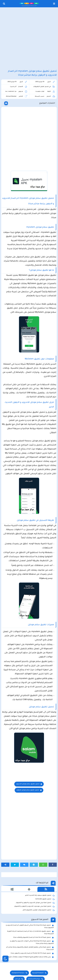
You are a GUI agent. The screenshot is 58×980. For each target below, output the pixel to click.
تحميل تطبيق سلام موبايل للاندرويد (28, 784)
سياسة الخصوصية (18, 973)
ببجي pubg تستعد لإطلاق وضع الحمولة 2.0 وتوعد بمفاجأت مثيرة (31, 957)
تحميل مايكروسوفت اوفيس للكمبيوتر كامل (38, 910)
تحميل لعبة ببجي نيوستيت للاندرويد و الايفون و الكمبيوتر (34, 906)
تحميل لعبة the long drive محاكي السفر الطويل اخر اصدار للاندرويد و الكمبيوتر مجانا (30, 926)
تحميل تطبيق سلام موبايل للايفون (28, 790)
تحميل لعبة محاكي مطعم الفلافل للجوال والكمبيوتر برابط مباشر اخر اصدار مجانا (30, 948)
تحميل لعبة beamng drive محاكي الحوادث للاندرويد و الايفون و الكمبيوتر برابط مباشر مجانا (32, 942)
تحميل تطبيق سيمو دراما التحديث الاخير (40, 896)
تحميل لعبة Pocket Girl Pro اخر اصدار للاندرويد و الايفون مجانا (32, 953)
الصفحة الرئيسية (38, 973)
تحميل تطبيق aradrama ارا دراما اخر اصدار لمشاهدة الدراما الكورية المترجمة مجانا (31, 932)
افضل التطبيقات (39, 87)
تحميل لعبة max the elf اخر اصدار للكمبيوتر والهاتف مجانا (33, 938)
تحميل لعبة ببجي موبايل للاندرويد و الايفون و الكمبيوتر (35, 903)
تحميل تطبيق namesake (45, 899)
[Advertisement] (29, 39)
